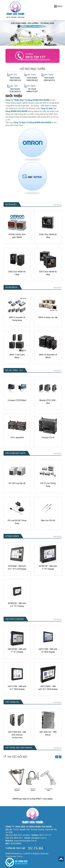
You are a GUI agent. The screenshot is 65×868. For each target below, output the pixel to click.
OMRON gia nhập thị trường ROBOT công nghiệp (32, 799)
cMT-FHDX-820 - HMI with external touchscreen (17, 735)
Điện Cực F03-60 (48, 520)
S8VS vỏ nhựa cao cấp (48, 317)
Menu (58, 6)
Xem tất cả (57, 205)
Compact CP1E (48, 438)
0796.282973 (15, 92)
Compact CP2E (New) (17, 400)
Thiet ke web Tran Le (14, 856)
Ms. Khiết (32, 75)
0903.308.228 (15, 80)
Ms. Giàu (14, 86)
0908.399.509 (32, 80)
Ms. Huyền (49, 75)
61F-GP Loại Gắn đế (17, 483)
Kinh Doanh (15, 78)
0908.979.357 (32, 92)
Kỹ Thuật (32, 89)
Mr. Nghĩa (32, 86)
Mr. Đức (14, 75)
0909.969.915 (49, 80)
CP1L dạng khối (17, 438)
